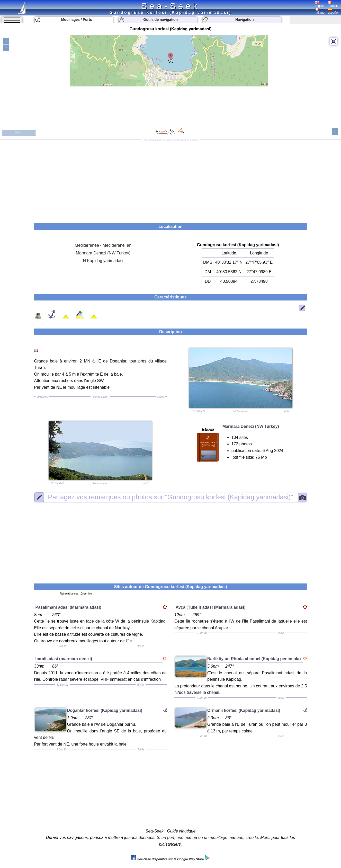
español (333, 11)
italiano (320, 11)
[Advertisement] (170, 180)
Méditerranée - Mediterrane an (103, 245)
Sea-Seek (170, 6)
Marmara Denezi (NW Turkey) (103, 253)
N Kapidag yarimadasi (103, 261)
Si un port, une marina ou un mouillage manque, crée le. (208, 838)
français (333, 4)
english (320, 4)
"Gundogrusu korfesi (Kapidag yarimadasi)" (170, 497)
